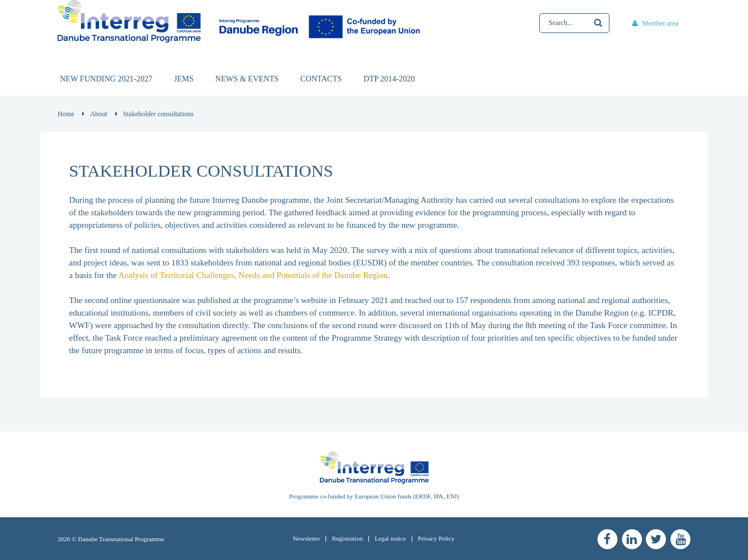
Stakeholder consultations (158, 114)
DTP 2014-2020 (389, 79)
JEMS (184, 79)
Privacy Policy (436, 538)
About (99, 114)
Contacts (321, 79)
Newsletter (307, 538)
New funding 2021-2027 (106, 79)
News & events (247, 79)
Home (66, 114)
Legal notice (390, 538)
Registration (347, 538)
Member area (655, 23)
